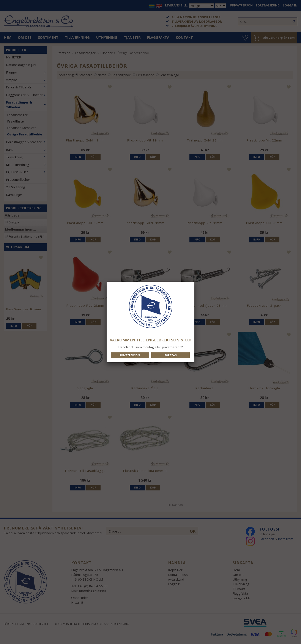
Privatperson (130, 355)
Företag (171, 355)
